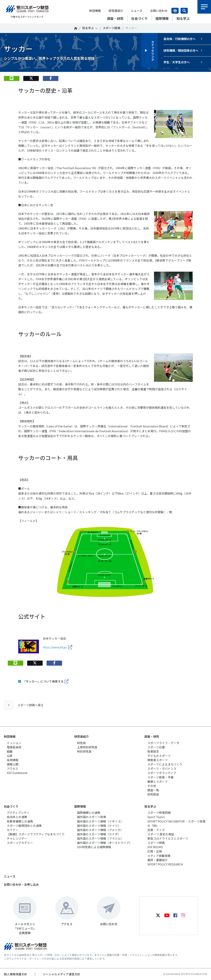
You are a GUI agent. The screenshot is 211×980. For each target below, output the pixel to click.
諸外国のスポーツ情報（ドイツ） (99, 826)
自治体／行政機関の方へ (179, 39)
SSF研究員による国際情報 (94, 847)
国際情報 (80, 806)
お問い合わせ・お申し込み (21, 884)
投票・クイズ (156, 830)
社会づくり (11, 806)
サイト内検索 (184, 11)
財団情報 (95, 11)
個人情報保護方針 (16, 974)
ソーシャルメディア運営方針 (61, 974)
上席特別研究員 (87, 747)
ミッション (14, 743)
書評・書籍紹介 (158, 860)
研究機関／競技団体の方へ (181, 50)
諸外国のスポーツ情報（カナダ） (99, 834)
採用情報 (13, 760)
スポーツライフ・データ (163, 743)
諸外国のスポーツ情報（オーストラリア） (105, 843)
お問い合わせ (159, 11)
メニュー (204, 7)
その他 (152, 786)
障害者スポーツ (158, 760)
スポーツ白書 (156, 747)
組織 (10, 751)
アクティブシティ (18, 813)
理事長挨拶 (14, 747)
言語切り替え (175, 11)
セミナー (13, 830)
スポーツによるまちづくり (165, 764)
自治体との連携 (17, 817)
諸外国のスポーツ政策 (92, 817)
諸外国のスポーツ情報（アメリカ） (100, 830)
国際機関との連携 (89, 813)
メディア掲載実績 (159, 856)
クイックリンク (153, 51)
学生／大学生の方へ (177, 62)
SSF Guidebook (17, 773)
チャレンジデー (17, 838)
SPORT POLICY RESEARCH (165, 864)
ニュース (137, 11)
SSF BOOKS (155, 847)
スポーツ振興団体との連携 (24, 826)
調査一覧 (153, 790)
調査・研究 (152, 736)
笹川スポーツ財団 (76, 28)
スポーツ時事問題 (159, 813)
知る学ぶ (88, 28)
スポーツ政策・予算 (160, 777)
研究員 (81, 743)
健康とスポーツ (158, 781)
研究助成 (153, 794)
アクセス (13, 768)
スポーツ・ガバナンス (162, 768)
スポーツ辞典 (112, 28)
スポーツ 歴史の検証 (161, 834)
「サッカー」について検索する (43, 681)
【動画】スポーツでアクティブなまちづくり (36, 834)
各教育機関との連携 (20, 821)
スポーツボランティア (162, 773)
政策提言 (153, 751)
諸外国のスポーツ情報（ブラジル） (100, 838)
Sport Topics (156, 817)
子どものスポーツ (159, 756)
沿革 (10, 756)
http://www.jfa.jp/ (55, 647)
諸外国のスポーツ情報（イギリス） (100, 821)
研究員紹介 (116, 11)
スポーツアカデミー (20, 843)
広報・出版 (155, 851)
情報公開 (13, 764)
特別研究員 (84, 751)
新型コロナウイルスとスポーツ (168, 838)
